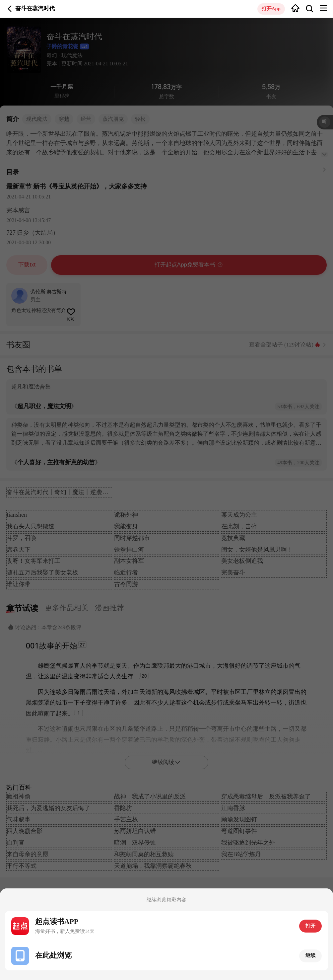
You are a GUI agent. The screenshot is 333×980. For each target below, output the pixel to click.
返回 (10, 9)
